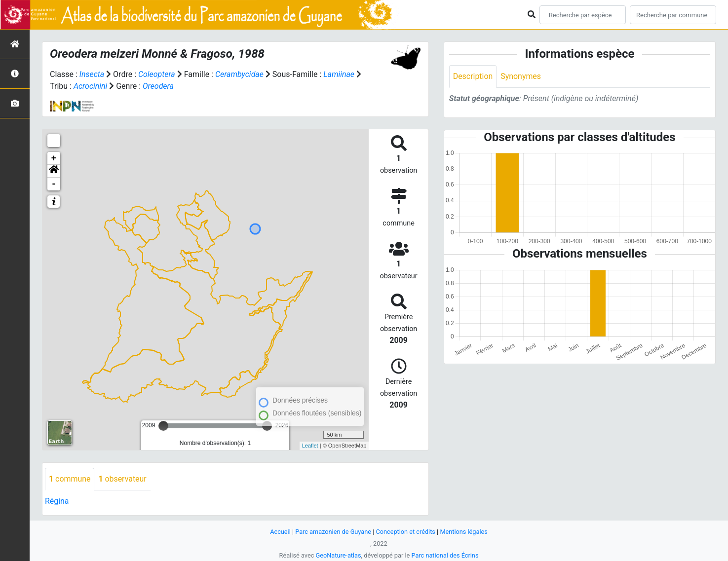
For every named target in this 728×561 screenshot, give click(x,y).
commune (70, 479)
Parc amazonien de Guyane (333, 532)
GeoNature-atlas (338, 555)
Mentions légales (464, 532)
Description (473, 76)
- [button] (54, 184)
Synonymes (521, 76)
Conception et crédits (405, 532)
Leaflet (310, 446)
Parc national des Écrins (445, 555)
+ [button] (54, 158)
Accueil (280, 532)
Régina (57, 501)
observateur (123, 479)
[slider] (163, 426)
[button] (54, 171)
